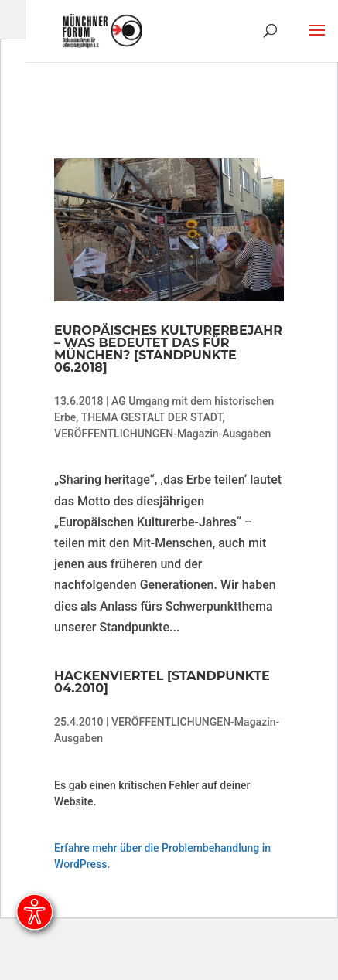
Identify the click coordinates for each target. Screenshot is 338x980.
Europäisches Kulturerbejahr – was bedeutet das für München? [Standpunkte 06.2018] (168, 349)
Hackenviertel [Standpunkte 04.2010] (162, 682)
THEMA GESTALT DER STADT (152, 417)
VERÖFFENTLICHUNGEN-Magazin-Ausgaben (162, 434)
